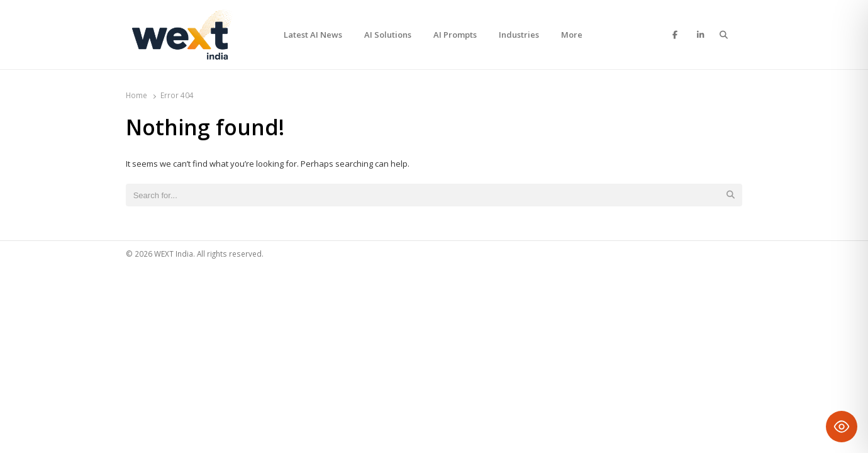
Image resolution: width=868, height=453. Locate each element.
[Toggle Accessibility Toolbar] (842, 427)
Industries (519, 35)
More (572, 35)
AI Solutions (388, 35)
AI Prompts (455, 35)
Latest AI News (313, 35)
